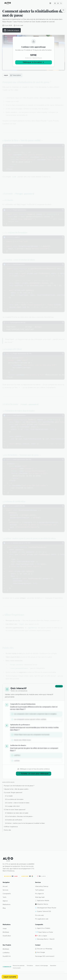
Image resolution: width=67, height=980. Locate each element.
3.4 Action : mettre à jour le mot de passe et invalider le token (25, 823)
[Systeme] (58, 3)
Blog (4, 908)
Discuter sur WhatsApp (44, 949)
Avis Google (40, 952)
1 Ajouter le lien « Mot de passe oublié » (16, 789)
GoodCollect (7, 936)
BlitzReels (6, 932)
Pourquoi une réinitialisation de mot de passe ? (19, 786)
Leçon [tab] (6, 75)
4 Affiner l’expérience (11, 827)
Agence (5, 901)
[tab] (16, 75)
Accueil (5, 886)
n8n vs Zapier (41, 936)
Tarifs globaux (40, 890)
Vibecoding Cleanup (42, 886)
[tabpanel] (33, 380)
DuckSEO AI (7, 956)
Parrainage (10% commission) (45, 956)
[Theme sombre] (61, 3)
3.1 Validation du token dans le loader (17, 813)
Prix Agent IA (39, 894)
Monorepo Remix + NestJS (45, 939)
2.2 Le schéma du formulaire (14, 799)
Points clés (7, 830)
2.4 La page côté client (12, 806)
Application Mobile (42, 901)
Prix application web (42, 919)
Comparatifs (7, 894)
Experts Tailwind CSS (43, 911)
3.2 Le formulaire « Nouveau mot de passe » (19, 816)
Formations (30, 966)
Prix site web (39, 915)
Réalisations (7, 904)
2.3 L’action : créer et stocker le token (17, 803)
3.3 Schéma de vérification (14, 820)
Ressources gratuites (19, 966)
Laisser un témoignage (42, 966)
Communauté (17, 968)
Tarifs (5, 897)
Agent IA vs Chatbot (43, 928)
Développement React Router (46, 908)
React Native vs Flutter (44, 932)
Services (5, 890)
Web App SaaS (40, 897)
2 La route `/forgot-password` (13, 793)
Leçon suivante (10, 977)
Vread (5, 929)
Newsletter (53, 966)
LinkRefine (6, 953)
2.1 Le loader (9, 796)
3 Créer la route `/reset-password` (15, 810)
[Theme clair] (55, 3)
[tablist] (12, 75)
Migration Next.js (42, 904)
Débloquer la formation (32, 62)
